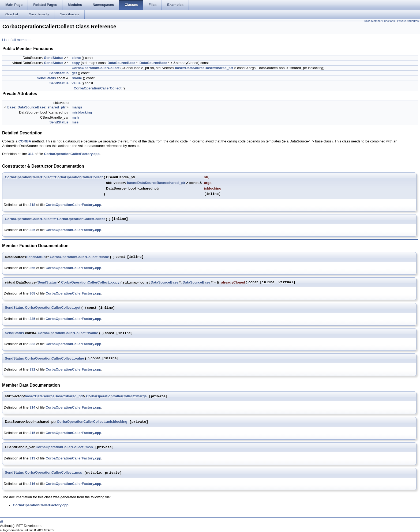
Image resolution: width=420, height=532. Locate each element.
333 (32, 344)
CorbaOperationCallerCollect (96, 68)
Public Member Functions (379, 21)
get (74, 73)
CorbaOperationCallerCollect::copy (90, 282)
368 (32, 293)
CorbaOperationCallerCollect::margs (116, 396)
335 (32, 319)
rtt (2, 521)
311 (31, 154)
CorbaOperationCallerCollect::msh (64, 447)
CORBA (25, 141)
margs (77, 107)
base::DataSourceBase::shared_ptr (204, 68)
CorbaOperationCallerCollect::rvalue (68, 333)
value (76, 83)
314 (32, 407)
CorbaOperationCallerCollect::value (54, 358)
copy (76, 63)
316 (32, 484)
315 (32, 433)
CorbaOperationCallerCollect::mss (53, 473)
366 (32, 268)
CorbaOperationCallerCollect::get (53, 307)
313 (32, 458)
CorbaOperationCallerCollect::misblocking (92, 422)
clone (76, 58)
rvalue (77, 78)
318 (32, 205)
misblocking (82, 112)
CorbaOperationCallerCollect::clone (79, 257)
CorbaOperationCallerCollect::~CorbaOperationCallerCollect (55, 219)
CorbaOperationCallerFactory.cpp (72, 154)
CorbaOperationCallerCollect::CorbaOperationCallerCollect (54, 177)
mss (75, 122)
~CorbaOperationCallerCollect (97, 88)
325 (32, 230)
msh (75, 117)
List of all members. (17, 40)
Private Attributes (408, 21)
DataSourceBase (121, 63)
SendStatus (54, 58)
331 (32, 369)
